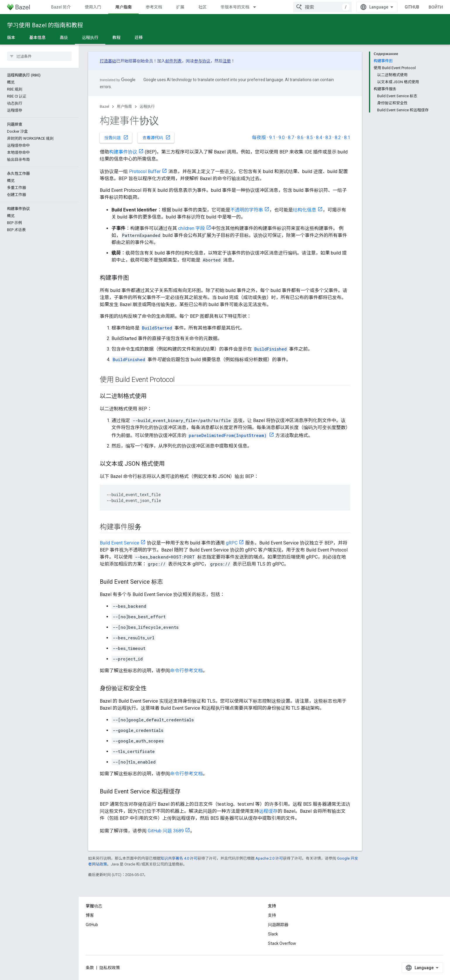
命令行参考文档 (186, 671)
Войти (436, 7)
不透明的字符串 (247, 210)
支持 (272, 915)
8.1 (347, 138)
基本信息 (37, 37)
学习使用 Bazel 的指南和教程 (45, 25)
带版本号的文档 (235, 7)
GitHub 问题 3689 (166, 831)
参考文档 (154, 7)
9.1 (272, 138)
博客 (90, 915)
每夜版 (259, 138)
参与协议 (202, 61)
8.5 (310, 138)
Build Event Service (120, 543)
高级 (64, 37)
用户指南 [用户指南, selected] (123, 7)
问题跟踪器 (278, 925)
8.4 (319, 138)
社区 (202, 7)
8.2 (338, 138)
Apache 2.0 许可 (269, 858)
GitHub (412, 7)
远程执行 (147, 106)
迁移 (139, 37)
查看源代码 (157, 137)
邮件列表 (174, 61)
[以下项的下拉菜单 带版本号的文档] (257, 7)
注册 (227, 61)
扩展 (180, 7)
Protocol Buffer (145, 171)
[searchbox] (39, 56)
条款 (90, 968)
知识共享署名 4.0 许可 (179, 858)
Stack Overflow (282, 943)
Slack (273, 934)
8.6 (300, 138)
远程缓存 (268, 811)
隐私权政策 (110, 968)
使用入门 (93, 7)
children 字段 (191, 228)
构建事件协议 (123, 152)
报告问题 (116, 137)
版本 (11, 37)
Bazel (104, 106)
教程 (116, 37)
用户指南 (124, 106)
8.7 (291, 138)
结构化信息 (305, 210)
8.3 (328, 138)
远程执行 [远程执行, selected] (90, 37)
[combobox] (322, 7)
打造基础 (108, 61)
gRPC (232, 543)
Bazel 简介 (61, 7)
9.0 (282, 138)
